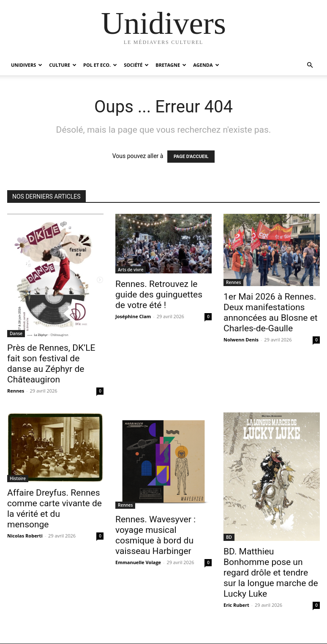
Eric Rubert (236, 605)
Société (136, 65)
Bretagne (171, 65)
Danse (16, 333)
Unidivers (27, 65)
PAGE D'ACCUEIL (191, 157)
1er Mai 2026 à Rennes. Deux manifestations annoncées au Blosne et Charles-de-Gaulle (271, 312)
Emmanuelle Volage (138, 562)
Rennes (16, 391)
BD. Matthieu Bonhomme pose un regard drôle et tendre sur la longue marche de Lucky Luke (271, 573)
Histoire (18, 478)
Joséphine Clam (133, 316)
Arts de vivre (131, 270)
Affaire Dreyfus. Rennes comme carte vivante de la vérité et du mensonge (54, 509)
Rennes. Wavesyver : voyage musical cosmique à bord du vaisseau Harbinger (155, 535)
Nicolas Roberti (25, 536)
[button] (310, 65)
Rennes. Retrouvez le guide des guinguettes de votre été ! (159, 295)
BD (229, 537)
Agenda (206, 65)
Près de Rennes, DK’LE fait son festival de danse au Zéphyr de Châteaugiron (51, 364)
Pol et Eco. (100, 65)
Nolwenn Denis (241, 340)
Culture (63, 65)
